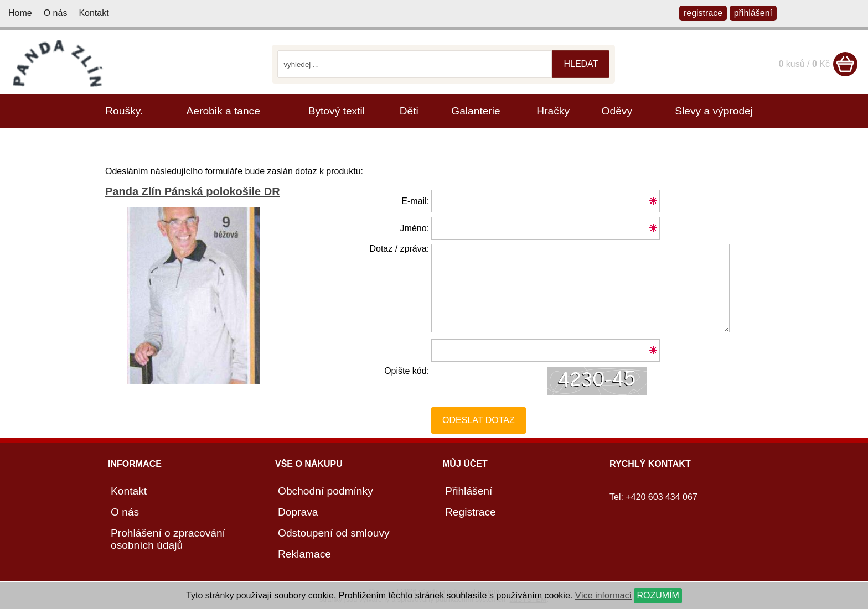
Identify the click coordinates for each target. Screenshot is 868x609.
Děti (409, 111)
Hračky (553, 111)
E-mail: (415, 201)
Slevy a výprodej (714, 111)
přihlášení (753, 13)
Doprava (298, 512)
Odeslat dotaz (479, 420)
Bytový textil (337, 111)
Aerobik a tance (223, 111)
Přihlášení (469, 491)
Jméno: (415, 228)
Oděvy (617, 111)
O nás (56, 13)
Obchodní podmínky (325, 491)
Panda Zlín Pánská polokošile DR (193, 191)
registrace (703, 13)
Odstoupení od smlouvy (334, 533)
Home (20, 13)
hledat (581, 64)
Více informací (603, 595)
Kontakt (94, 13)
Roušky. (124, 111)
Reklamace (304, 554)
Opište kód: (407, 371)
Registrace (471, 512)
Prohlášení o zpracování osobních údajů (168, 539)
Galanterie (476, 111)
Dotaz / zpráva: (399, 249)
